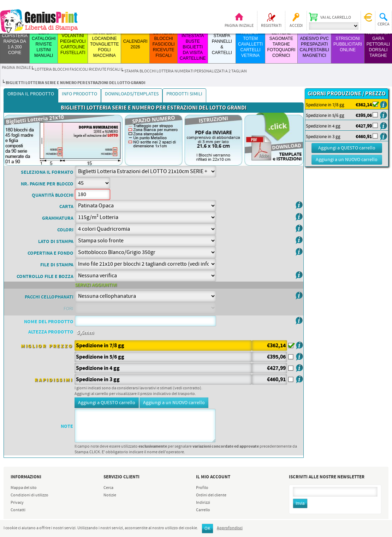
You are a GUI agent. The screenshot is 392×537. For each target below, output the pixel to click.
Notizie (110, 495)
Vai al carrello (336, 18)
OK (207, 529)
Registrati (271, 26)
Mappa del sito (24, 488)
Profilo (202, 488)
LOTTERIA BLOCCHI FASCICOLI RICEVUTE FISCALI (164, 44)
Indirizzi (203, 503)
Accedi (296, 26)
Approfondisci (230, 528)
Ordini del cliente (211, 495)
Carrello (203, 510)
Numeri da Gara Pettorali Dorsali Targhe (378, 44)
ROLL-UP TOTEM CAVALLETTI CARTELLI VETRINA (250, 44)
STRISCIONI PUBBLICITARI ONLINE (348, 44)
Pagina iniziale (239, 26)
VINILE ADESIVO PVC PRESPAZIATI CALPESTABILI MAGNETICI (314, 44)
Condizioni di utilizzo (29, 495)
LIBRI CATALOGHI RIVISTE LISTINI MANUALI (44, 44)
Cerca (108, 488)
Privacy (17, 503)
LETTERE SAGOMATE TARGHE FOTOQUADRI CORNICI (281, 44)
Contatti (18, 510)
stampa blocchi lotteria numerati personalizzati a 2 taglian (186, 71)
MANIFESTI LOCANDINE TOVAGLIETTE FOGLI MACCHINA (105, 44)
